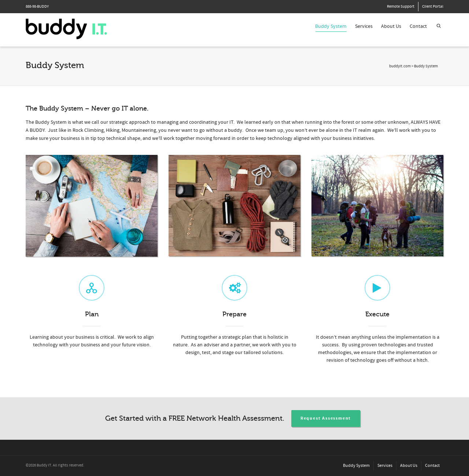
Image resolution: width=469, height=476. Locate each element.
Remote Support (401, 7)
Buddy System (331, 27)
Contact (418, 26)
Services (364, 26)
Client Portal (433, 7)
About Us (391, 26)
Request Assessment (326, 418)
